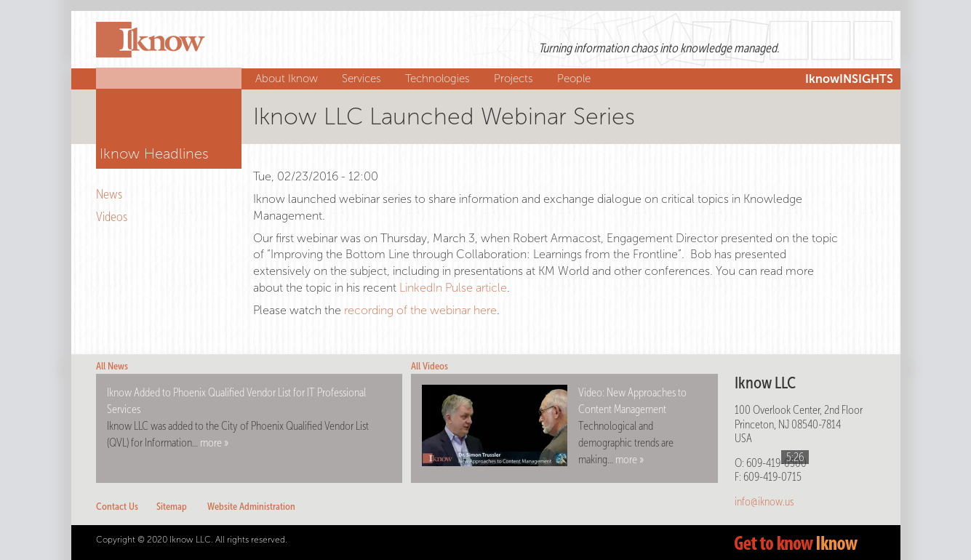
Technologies (439, 79)
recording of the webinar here (420, 310)
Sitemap (172, 507)
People (576, 79)
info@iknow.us (764, 501)
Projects (515, 79)
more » (214, 443)
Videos (113, 217)
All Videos (429, 366)
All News (112, 366)
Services (363, 79)
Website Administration (251, 507)
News (111, 194)
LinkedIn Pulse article (453, 288)
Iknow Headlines (154, 153)
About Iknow (288, 79)
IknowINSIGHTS (849, 79)
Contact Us (117, 507)
